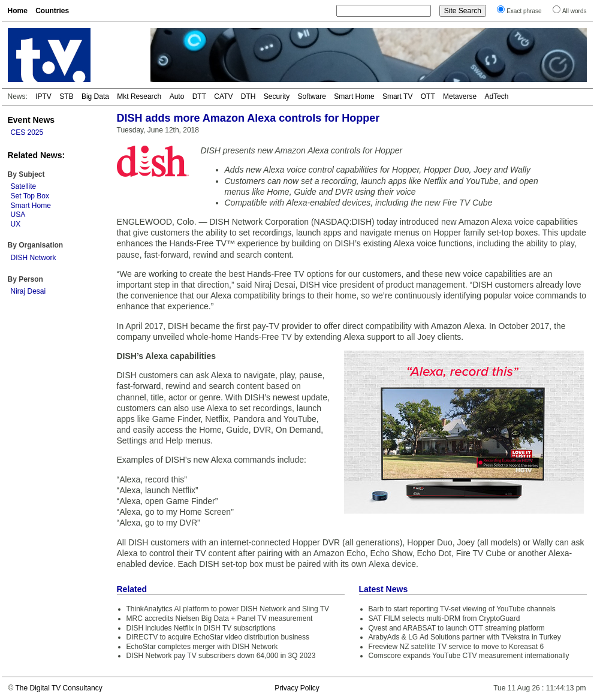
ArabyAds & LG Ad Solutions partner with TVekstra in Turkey (465, 637)
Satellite (24, 186)
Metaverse (460, 96)
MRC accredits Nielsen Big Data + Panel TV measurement (220, 618)
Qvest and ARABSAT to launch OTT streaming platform (457, 628)
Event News (31, 120)
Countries (52, 11)
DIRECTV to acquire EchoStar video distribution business (218, 637)
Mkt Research (139, 96)
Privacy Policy (297, 688)
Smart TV (397, 96)
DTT (199, 96)
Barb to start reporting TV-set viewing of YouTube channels (462, 609)
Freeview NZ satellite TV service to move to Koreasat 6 (456, 647)
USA (18, 215)
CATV (223, 96)
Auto (177, 96)
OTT (428, 96)
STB (66, 96)
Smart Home (354, 96)
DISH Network (34, 258)
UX (16, 224)
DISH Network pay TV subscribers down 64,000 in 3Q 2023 (221, 656)
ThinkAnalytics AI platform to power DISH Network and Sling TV (228, 609)
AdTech (496, 96)
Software (312, 96)
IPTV (43, 96)
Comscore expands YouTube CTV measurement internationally (469, 656)
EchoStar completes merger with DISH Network (202, 647)
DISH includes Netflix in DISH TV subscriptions (201, 628)
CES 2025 (27, 132)
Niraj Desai (28, 291)
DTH (248, 96)
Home (18, 11)
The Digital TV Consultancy (58, 688)
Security (277, 96)
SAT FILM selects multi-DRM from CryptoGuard (444, 618)
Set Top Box (30, 196)
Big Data (95, 96)
